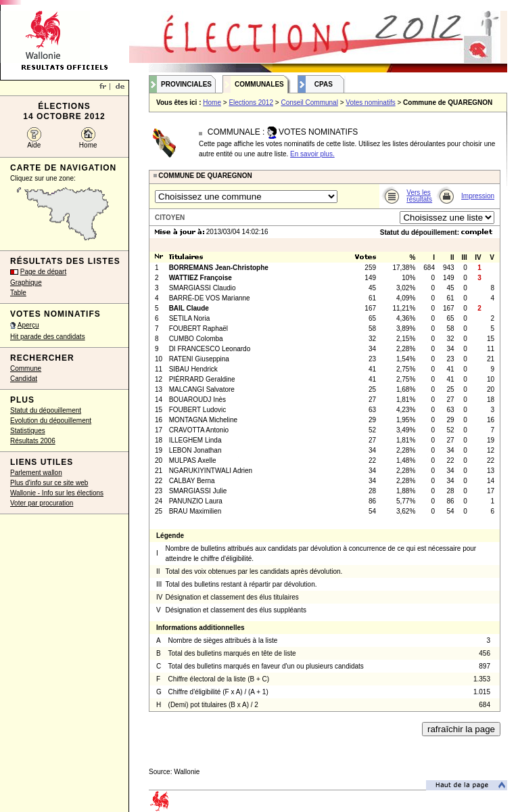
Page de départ (43, 272)
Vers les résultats (419, 196)
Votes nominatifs (370, 103)
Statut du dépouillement (46, 410)
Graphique (26, 283)
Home (88, 145)
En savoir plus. (312, 154)
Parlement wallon (36, 473)
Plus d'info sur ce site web (49, 483)
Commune (26, 368)
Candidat (24, 379)
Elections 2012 (251, 103)
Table (18, 293)
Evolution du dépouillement (51, 421)
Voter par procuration (42, 503)
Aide (34, 145)
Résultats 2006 (33, 441)
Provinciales (186, 84)
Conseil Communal (309, 103)
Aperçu (28, 325)
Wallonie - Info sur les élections (57, 493)
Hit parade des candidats (48, 337)
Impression (478, 196)
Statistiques (28, 431)
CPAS (324, 84)
